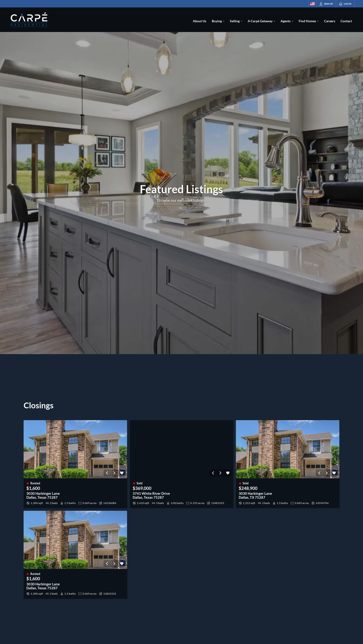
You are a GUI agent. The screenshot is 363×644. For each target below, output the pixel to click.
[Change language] (312, 4)
